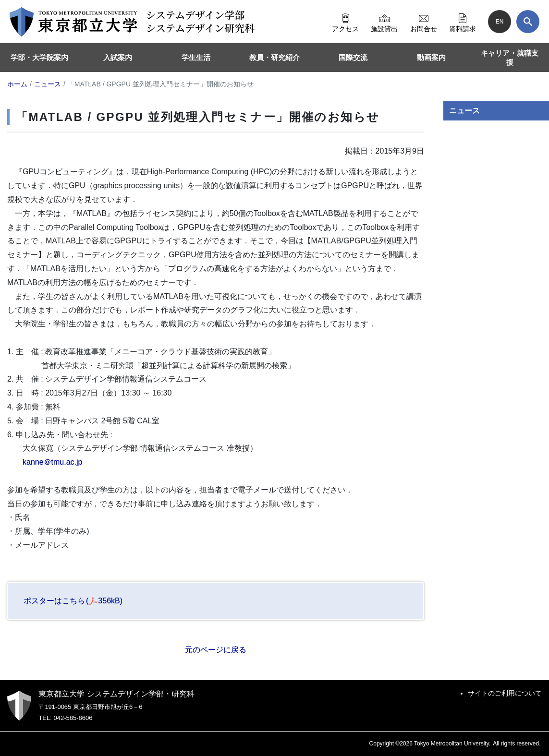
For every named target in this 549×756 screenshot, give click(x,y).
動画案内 (431, 57)
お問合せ (424, 22)
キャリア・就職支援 (510, 58)
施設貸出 (384, 22)
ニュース (464, 111)
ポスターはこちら (73, 601)
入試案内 (118, 57)
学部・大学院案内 (39, 57)
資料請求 (463, 22)
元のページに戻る (216, 650)
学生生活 (196, 57)
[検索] (528, 22)
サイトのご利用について (505, 693)
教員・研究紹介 (274, 57)
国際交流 (353, 57)
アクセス (345, 22)
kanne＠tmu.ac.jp (53, 462)
